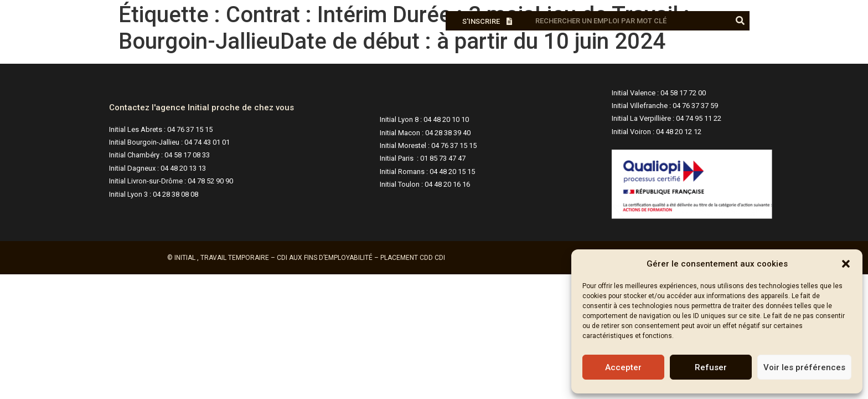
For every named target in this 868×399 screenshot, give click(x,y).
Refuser (711, 367)
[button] (846, 264)
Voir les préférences (804, 367)
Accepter (623, 367)
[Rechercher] (740, 21)
